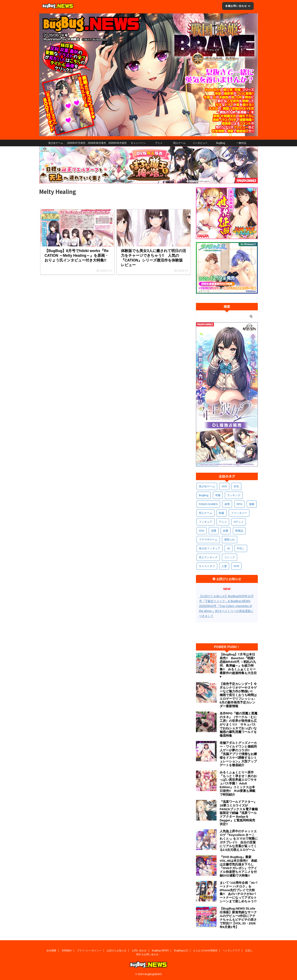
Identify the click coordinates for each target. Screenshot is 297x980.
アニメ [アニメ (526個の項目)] (223, 522)
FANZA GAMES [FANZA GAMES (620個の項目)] (208, 504)
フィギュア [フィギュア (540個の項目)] (206, 522)
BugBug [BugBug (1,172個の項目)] (204, 495)
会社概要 (51, 951)
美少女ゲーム (56, 143)
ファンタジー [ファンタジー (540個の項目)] (239, 513)
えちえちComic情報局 (205, 951)
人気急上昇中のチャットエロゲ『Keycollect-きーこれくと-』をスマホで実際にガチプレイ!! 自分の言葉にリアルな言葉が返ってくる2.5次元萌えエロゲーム (239, 840)
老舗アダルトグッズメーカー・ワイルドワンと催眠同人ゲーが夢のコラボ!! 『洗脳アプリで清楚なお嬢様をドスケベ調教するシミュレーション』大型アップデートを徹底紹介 (238, 754)
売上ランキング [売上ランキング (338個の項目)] (208, 557)
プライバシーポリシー (89, 951)
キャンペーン (138, 143)
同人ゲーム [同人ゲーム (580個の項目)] (206, 513)
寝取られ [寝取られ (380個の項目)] (230, 540)
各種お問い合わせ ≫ (238, 6)
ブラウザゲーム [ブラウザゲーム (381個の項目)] (208, 540)
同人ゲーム (179, 143)
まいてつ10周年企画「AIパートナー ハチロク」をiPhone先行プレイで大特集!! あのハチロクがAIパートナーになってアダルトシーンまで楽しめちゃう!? (238, 892)
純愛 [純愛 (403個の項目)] (226, 531)
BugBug (221, 143)
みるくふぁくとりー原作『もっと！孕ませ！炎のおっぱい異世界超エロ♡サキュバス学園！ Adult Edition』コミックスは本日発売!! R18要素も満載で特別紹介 (238, 783)
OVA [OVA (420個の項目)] (202, 531)
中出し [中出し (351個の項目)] (241, 548)
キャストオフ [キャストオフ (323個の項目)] (207, 566)
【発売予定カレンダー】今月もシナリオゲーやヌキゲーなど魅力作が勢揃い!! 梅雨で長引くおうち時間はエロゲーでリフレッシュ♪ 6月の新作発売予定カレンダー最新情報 (239, 695)
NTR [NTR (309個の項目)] (236, 566)
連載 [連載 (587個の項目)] (252, 504)
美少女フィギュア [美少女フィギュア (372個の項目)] (210, 548)
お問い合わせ (139, 951)
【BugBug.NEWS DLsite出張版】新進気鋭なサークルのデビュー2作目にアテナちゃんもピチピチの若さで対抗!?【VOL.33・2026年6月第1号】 (238, 918)
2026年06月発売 (97, 143)
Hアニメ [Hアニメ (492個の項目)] (239, 522)
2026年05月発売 (117, 143)
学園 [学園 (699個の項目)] (218, 495)
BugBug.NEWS (160, 951)
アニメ (159, 143)
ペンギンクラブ (231, 951)
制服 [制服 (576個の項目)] (222, 513)
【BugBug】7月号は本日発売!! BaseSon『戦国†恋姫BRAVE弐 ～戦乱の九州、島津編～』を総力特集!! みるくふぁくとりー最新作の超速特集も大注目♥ (238, 665)
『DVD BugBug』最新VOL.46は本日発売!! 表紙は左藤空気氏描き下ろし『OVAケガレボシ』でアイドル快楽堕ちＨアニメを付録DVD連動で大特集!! (238, 866)
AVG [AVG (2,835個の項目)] (224, 486)
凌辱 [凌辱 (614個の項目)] (227, 504)
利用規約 (67, 951)
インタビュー (200, 143)
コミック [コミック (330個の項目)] (230, 557)
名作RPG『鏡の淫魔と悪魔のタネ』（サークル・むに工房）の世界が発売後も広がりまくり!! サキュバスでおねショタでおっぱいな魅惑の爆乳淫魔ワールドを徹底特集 (239, 724)
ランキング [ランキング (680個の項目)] (234, 495)
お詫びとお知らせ (117, 951)
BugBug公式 (181, 951)
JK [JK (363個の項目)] (228, 548)
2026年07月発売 (76, 143)
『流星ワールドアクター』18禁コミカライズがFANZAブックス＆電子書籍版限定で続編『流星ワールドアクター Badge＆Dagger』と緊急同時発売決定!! (239, 813)
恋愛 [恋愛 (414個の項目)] (214, 531)
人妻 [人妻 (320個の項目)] (224, 566)
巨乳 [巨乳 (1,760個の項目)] (236, 486)
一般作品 (241, 143)
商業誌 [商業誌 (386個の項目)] (239, 531)
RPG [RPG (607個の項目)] (239, 504)
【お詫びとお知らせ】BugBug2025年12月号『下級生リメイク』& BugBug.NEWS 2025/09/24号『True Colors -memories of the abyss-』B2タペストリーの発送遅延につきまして (226, 606)
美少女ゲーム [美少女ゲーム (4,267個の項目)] (207, 486)
